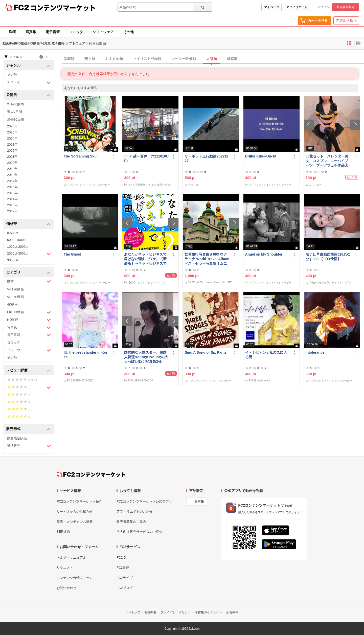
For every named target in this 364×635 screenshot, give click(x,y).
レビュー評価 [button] (28, 370)
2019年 (12, 169)
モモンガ (193, 185)
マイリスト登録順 (147, 59)
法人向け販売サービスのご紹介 (140, 532)
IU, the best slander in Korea (86, 355)
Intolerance (315, 352)
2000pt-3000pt (29, 254)
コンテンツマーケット (63, 8)
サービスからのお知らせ (75, 512)
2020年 (12, 163)
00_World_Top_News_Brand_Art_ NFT (210, 282)
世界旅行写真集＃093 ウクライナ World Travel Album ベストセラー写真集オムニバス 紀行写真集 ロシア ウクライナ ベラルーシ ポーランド (207, 259)
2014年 (12, 199)
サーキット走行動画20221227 (206, 158)
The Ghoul (72, 254)
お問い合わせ (66, 588)
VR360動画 (15, 297)
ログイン (324, 7)
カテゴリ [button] (28, 273)
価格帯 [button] (28, 224)
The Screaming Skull (81, 156)
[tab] (213, 59)
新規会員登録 (346, 7)
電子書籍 (53, 32)
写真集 (31, 32)
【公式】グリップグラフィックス (147, 282)
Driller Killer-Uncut (261, 156)
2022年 (12, 151)
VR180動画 (15, 289)
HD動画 (29, 320)
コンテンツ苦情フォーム (75, 578)
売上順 (90, 59)
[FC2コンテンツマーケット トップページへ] (91, 474)
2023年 (12, 144)
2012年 (12, 211)
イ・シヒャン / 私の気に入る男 (266, 355)
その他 (128, 32)
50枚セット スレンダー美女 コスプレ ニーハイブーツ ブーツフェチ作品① (327, 161)
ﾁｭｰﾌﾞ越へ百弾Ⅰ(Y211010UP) (146, 158)
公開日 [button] (28, 95)
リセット (46, 57)
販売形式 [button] (28, 429)
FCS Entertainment (259, 381)
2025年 (12, 132)
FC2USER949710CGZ (80, 381)
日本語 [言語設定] (199, 502)
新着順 (69, 59)
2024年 (12, 138)
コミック (76, 32)
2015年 (12, 193)
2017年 (12, 181)
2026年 (12, 126)
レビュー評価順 (184, 59)
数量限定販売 (17, 438)
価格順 (232, 59)
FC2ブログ (125, 588)
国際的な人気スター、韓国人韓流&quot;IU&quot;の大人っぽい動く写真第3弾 (146, 357)
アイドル (29, 83)
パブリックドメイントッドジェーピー (88, 185)
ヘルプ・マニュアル (71, 558)
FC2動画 (123, 568)
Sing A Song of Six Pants (206, 352)
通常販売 (29, 446)
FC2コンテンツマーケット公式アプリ (144, 501)
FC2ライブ (125, 578)
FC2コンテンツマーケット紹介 (79, 501)
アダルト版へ (346, 20)
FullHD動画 (29, 312)
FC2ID (121, 558)
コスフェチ (315, 185)
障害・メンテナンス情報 (75, 522)
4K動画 (12, 304)
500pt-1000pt (17, 240)
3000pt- (13, 260)
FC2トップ (133, 612)
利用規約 (63, 532)
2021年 (12, 157)
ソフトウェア (103, 32)
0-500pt (13, 233)
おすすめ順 (114, 59)
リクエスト (65, 568)
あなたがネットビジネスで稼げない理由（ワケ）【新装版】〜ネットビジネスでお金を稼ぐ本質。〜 (145, 259)
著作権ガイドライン (209, 612)
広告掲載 (232, 612)
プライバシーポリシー (176, 612)
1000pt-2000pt (18, 247)
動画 (13, 32)
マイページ (271, 7)
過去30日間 (15, 119)
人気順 (212, 59)
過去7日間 (15, 112)
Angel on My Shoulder (264, 254)
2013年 (12, 205)
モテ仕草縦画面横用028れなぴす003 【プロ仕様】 (328, 257)
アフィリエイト (297, 7)
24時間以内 (15, 104)
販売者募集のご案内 (131, 522)
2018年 (12, 175)
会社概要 (150, 612)
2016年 (12, 187)
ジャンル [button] (28, 66)
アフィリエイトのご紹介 (135, 512)
